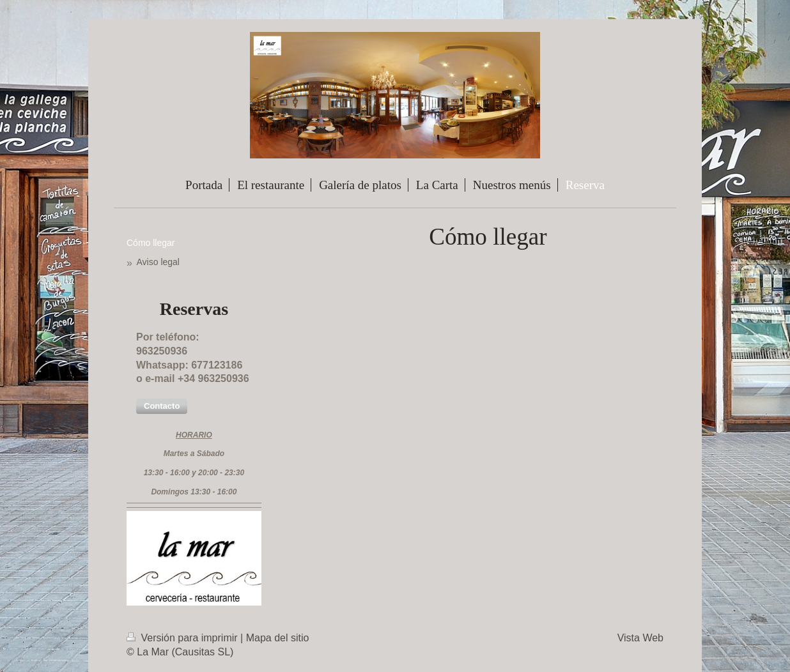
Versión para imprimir (183, 638)
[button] (162, 406)
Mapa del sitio (278, 638)
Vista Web (640, 638)
